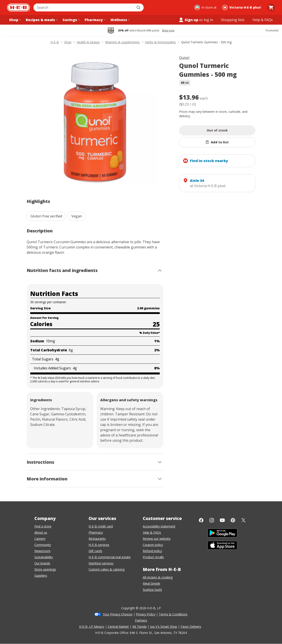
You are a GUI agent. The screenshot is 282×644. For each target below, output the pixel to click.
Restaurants (97, 539)
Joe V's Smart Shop (164, 627)
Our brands (42, 563)
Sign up (188, 20)
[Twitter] (243, 520)
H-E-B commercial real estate (110, 557)
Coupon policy (153, 545)
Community (43, 545)
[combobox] (84, 7)
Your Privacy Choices (118, 614)
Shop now (168, 31)
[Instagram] (212, 520)
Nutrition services (101, 563)
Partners (141, 620)
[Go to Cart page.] (271, 7)
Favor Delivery (191, 627)
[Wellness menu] (120, 20)
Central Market (118, 627)
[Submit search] (139, 7)
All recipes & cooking (158, 577)
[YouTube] (222, 520)
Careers (40, 539)
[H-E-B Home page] (19, 7)
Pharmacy (96, 532)
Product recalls (153, 557)
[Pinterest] (233, 520)
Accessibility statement (159, 526)
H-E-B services (99, 545)
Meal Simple (151, 583)
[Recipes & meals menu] (41, 20)
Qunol (184, 58)
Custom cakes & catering (107, 569)
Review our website (157, 539)
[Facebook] (201, 520)
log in (208, 20)
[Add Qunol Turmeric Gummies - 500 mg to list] (217, 142)
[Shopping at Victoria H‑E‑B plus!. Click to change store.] (242, 7)
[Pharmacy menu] (95, 20)
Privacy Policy (146, 614)
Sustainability (44, 557)
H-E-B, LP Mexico (92, 627)
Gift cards (95, 551)
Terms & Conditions (173, 614)
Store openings (45, 569)
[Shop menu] (15, 20)
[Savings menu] (71, 20)
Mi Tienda (139, 627)
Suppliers (41, 576)
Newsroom (42, 551)
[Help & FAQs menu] (263, 20)
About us (41, 532)
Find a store (43, 526)
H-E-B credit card (101, 526)
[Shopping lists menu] (233, 20)
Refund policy (152, 551)
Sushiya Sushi (152, 590)
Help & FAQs (152, 532)
